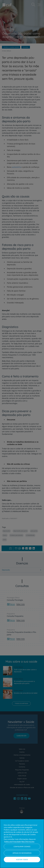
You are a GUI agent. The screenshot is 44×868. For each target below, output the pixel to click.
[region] (22, 844)
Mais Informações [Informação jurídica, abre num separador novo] (28, 842)
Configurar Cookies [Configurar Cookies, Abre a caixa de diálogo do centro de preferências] (22, 847)
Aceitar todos (22, 860)
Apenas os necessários (22, 853)
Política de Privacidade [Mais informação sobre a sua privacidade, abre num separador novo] (13, 842)
